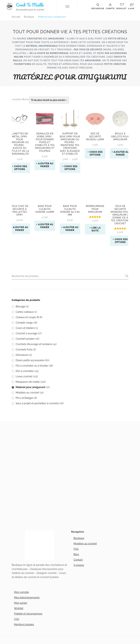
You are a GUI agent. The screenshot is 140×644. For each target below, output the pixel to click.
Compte (110, 6)
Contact (78, 560)
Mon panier (21, 603)
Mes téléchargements (27, 598)
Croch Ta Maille (30, 5)
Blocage (20, 306)
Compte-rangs (24, 323)
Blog (76, 554)
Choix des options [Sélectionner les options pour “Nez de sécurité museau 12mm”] (96, 153)
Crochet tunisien (25, 339)
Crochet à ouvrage (26, 333)
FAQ (76, 549)
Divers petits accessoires (30, 360)
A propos (79, 565)
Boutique (79, 538)
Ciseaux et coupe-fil (27, 317)
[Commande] (49, 100)
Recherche (126, 276)
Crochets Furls (24, 350)
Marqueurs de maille (28, 382)
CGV (17, 619)
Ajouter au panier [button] (46, 165)
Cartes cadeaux (25, 312)
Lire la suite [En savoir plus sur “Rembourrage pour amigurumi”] (96, 229)
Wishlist (19, 608)
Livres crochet (24, 376)
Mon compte (21, 592)
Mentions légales (24, 624)
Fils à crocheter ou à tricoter (32, 366)
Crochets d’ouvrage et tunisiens (34, 344)
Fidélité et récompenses (28, 614)
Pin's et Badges (25, 398)
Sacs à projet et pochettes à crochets (37, 403)
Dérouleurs (22, 355)
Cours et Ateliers (25, 328)
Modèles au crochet (27, 393)
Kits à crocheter (25, 371)
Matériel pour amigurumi (30, 387)
